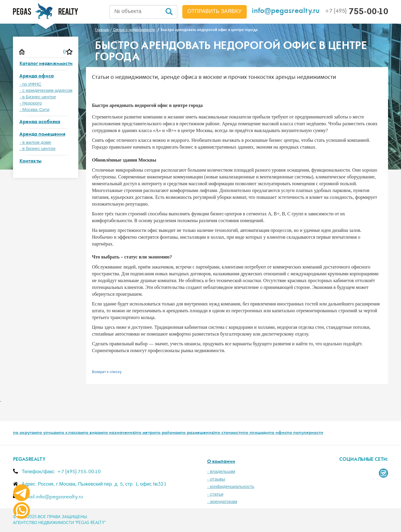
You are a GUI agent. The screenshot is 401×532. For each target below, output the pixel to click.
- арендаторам (222, 502)
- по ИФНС (30, 84)
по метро (146, 433)
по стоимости (229, 433)
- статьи (215, 494)
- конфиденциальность (231, 487)
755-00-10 (357, 12)
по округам (25, 433)
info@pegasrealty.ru (286, 12)
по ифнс (278, 433)
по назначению (119, 433)
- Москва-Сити (35, 110)
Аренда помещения (42, 135)
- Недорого (31, 103)
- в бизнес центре (38, 149)
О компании (221, 462)
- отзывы (216, 479)
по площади (256, 433)
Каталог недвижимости (46, 64)
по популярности (305, 433)
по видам (93, 433)
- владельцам (221, 472)
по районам (168, 433)
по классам (71, 433)
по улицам (48, 433)
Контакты (31, 161)
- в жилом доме (35, 143)
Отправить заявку (215, 12)
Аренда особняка (40, 122)
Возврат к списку (107, 372)
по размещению (198, 433)
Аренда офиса (37, 76)
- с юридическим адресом (46, 91)
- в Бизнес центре (38, 97)
